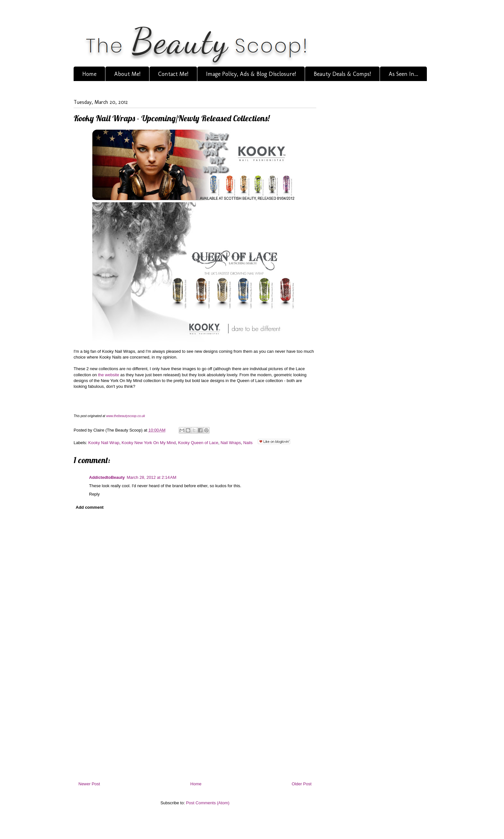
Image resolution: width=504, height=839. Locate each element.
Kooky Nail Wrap (104, 443)
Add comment (90, 507)
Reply (94, 494)
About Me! (127, 74)
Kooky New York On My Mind (148, 443)
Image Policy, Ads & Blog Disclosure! (251, 74)
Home (89, 74)
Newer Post (89, 784)
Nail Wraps (231, 443)
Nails (248, 443)
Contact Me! (173, 74)
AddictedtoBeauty (107, 477)
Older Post (302, 784)
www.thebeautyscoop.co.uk (126, 416)
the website (108, 375)
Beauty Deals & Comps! (342, 74)
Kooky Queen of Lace (198, 443)
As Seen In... (403, 74)
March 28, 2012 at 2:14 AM (151, 477)
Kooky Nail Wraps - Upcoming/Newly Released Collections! (172, 118)
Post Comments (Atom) (208, 803)
